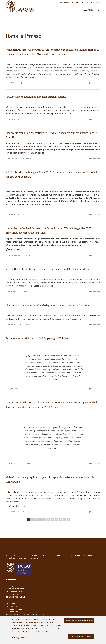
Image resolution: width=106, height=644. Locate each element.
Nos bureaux (10, 603)
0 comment (96, 83)
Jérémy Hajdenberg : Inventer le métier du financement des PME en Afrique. (48, 269)
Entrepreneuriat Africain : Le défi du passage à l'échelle (37, 338)
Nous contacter (12, 612)
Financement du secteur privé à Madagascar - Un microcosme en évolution (48, 305)
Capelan (30, 143)
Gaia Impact (24, 147)
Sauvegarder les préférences (79, 621)
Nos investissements (14, 591)
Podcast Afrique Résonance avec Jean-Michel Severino (36, 97)
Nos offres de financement (16, 589)
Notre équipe (11, 586)
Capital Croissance (45, 143)
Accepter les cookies (81, 637)
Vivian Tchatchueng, (15, 492)
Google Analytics (22, 638)
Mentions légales (12, 594)
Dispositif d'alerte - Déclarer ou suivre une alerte (26, 615)
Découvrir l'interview (17, 506)
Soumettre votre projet (15, 609)
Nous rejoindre (11, 606)
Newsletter (64, 3)
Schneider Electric (15, 143)
